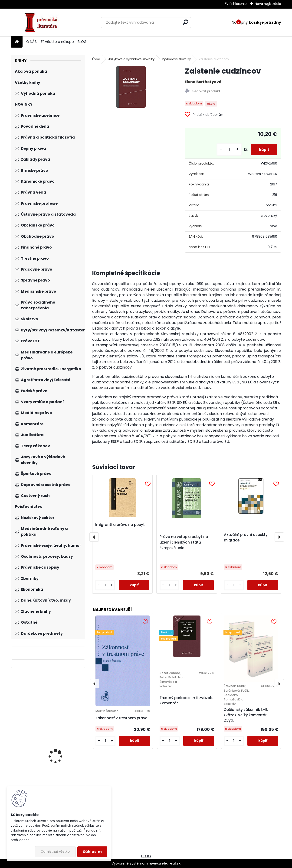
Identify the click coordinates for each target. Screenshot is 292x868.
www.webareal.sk (165, 863)
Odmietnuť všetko (55, 852)
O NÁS (31, 42)
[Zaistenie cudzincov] (131, 87)
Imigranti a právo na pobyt (120, 525)
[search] (185, 22)
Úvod (96, 59)
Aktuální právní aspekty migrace (246, 537)
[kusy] (227, 150)
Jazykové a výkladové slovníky (131, 59)
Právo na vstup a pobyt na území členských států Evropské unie (184, 542)
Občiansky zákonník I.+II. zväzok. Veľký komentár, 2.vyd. (246, 715)
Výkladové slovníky (176, 59)
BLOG (82, 42)
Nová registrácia (268, 4)
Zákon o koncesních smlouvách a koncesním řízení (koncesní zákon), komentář (62, 762)
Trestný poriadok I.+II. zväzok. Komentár (186, 700)
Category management (61, 694)
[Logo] (43, 23)
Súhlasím (92, 852)
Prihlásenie (238, 4)
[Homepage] (17, 42)
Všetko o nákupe (57, 42)
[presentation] (94, 537)
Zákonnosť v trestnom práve (121, 718)
